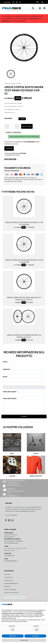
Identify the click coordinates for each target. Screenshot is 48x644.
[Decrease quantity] (7, 126)
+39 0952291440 (9, 556)
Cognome (7, 369)
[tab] (23, 159)
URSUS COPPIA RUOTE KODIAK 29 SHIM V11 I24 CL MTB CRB (24, 224)
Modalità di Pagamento (11, 583)
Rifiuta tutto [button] (13, 636)
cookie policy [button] (39, 613)
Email (5, 377)
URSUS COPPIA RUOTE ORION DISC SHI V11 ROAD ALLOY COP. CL (24, 299)
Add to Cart (27, 126)
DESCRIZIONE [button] (11, 159)
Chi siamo (7, 574)
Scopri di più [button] (24, 640)
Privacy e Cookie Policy (11, 593)
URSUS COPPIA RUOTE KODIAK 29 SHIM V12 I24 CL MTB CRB (24, 261)
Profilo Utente (8, 580)
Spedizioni (7, 587)
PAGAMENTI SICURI (13, 485)
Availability (22, 119)
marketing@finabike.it (11, 561)
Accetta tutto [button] (35, 636)
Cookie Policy (21, 597)
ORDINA (9, 148)
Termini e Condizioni (10, 590)
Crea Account (9, 577)
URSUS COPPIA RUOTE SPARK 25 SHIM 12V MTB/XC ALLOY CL (24, 336)
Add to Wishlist (14, 132)
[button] (24, 48)
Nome (5, 362)
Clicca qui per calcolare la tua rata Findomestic (24, 137)
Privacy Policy (10, 597)
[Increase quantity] (17, 126)
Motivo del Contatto (10, 392)
